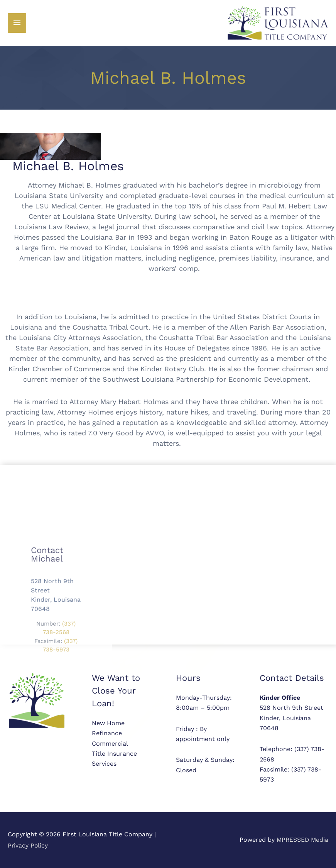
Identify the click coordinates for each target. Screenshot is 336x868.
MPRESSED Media (302, 840)
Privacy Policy (28, 845)
